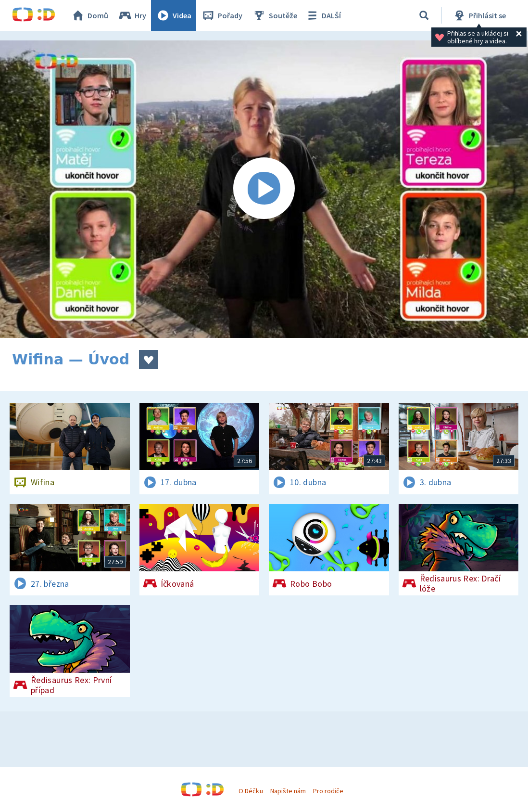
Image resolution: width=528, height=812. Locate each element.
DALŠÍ (323, 15)
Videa (174, 15)
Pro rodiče (328, 791)
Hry (132, 15)
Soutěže (275, 15)
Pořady (222, 15)
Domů (89, 15)
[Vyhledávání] (424, 15)
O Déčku (251, 791)
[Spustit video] (264, 189)
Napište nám (288, 791)
